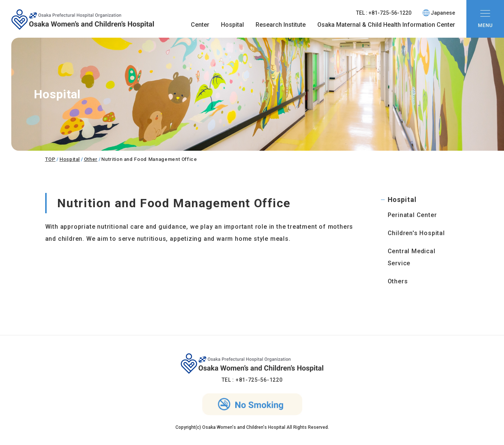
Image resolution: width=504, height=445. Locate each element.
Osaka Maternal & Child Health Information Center (386, 25)
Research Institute (281, 25)
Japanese (439, 13)
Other (91, 159)
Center (200, 25)
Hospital (232, 25)
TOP (50, 159)
